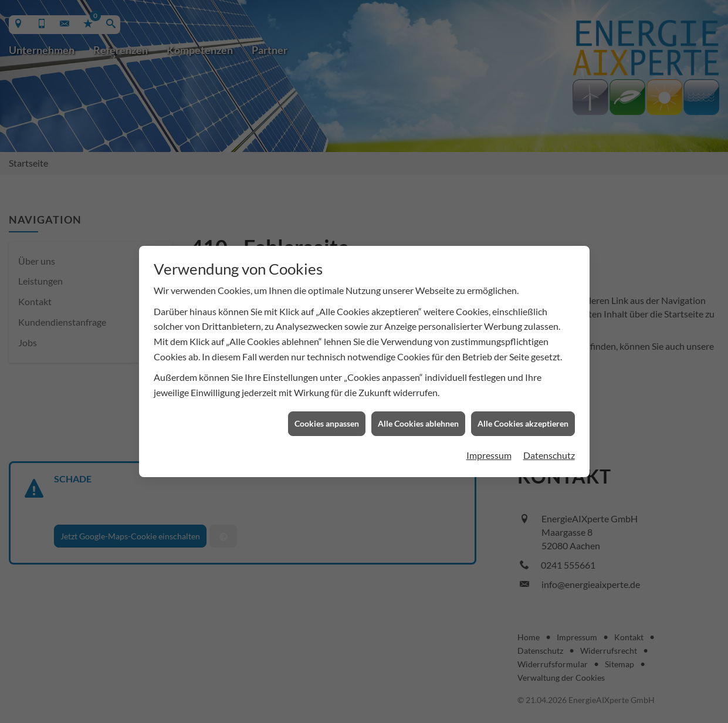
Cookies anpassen (327, 420)
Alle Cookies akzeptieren (523, 420)
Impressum (489, 451)
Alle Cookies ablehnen (418, 420)
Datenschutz (549, 451)
